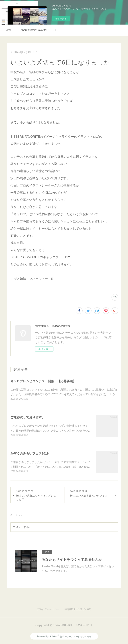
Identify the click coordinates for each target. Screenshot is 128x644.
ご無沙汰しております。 (28, 417)
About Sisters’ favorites (34, 30)
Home (8, 30)
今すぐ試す (61, 19)
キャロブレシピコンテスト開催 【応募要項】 (43, 381)
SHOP (55, 30)
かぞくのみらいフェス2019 (29, 453)
